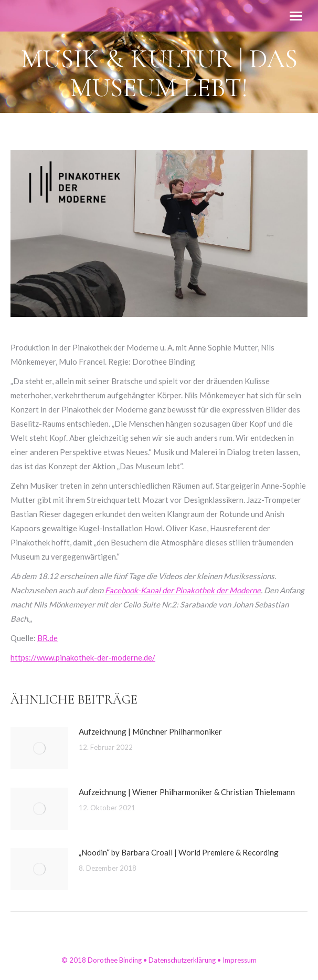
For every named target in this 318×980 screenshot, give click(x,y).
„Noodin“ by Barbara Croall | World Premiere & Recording (179, 852)
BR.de (47, 638)
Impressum (240, 960)
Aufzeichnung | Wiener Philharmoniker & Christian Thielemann (187, 792)
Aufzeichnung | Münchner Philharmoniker (150, 731)
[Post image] (39, 748)
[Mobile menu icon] (296, 16)
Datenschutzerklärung (182, 960)
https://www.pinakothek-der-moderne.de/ (83, 657)
